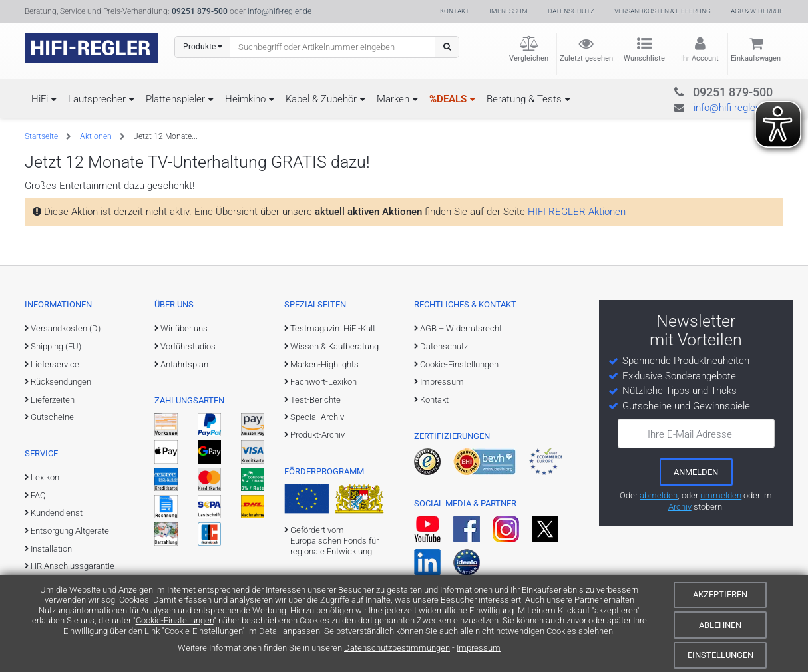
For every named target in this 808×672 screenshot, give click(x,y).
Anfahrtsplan (184, 364)
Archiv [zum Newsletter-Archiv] (680, 507)
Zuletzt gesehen (586, 58)
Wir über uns (184, 328)
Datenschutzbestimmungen (397, 648)
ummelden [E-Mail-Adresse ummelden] (721, 495)
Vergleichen (529, 58)
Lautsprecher (97, 99)
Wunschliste (644, 58)
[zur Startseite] (91, 48)
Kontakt (455, 11)
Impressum (479, 648)
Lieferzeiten (53, 400)
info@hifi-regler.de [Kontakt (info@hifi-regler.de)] (280, 11)
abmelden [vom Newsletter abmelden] (659, 495)
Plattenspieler (175, 99)
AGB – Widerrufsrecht (461, 328)
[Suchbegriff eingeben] (333, 47)
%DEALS (448, 99)
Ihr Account (700, 58)
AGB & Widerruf (757, 11)
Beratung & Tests (524, 99)
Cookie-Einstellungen (175, 620)
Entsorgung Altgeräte (70, 531)
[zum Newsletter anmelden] (696, 472)
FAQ (38, 495)
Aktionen (96, 136)
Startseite (41, 136)
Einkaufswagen (756, 58)
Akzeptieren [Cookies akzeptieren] (720, 594)
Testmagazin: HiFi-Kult (333, 328)
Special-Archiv (317, 417)
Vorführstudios (188, 346)
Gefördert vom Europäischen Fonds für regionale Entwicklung (334, 541)
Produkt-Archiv (317, 435)
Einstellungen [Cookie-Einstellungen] (720, 655)
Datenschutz (571, 11)
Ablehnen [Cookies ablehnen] (720, 625)
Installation (51, 549)
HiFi (40, 99)
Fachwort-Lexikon (323, 382)
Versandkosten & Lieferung (663, 11)
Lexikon (45, 477)
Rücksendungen (61, 382)
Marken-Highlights (324, 364)
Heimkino (245, 99)
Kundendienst (57, 513)
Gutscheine (52, 417)
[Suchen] (447, 47)
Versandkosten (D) (66, 328)
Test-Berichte (315, 400)
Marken (393, 99)
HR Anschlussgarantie (73, 566)
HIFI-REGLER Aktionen (577, 212)
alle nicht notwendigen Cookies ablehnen (536, 631)
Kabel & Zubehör (321, 99)
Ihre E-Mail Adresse (690, 434)
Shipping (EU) (56, 346)
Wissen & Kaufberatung (334, 346)
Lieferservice (55, 364)
